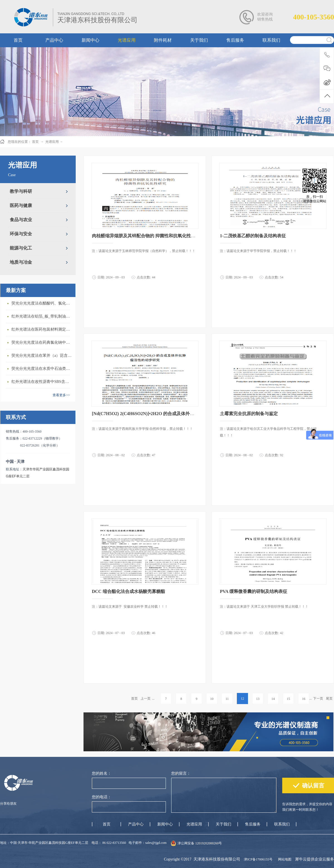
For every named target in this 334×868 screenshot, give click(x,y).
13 (258, 699)
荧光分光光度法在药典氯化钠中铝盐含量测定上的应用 (42, 342)
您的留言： (181, 773)
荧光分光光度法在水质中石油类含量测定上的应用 (42, 369)
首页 (134, 699)
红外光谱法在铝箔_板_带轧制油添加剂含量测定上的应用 (42, 316)
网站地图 (284, 859)
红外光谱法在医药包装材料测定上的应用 (42, 329)
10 (212, 699)
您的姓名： (102, 773)
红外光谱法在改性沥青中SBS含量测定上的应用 (42, 382)
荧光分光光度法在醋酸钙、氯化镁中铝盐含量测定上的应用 (42, 303)
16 (304, 699)
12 (242, 699)
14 (273, 699)
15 (288, 699)
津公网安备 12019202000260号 (200, 843)
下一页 (318, 699)
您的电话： (102, 797)
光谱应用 (52, 142)
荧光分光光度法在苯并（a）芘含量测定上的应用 (42, 356)
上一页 (146, 699)
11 (227, 699)
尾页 (329, 699)
